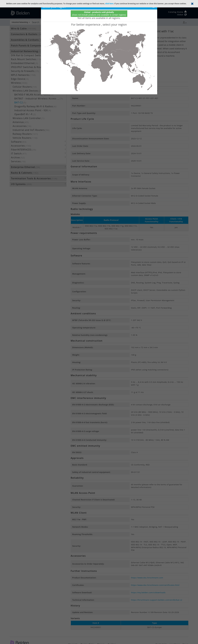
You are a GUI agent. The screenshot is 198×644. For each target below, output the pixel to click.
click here (109, 3)
